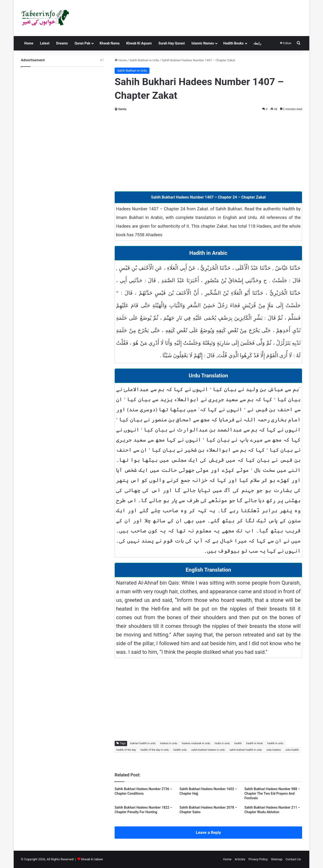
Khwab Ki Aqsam (139, 43)
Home (29, 43)
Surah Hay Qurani (171, 43)
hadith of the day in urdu (155, 750)
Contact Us (293, 859)
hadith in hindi (255, 743)
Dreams (62, 43)
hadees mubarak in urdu (196, 743)
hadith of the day (126, 750)
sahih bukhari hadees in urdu (208, 750)
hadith (238, 743)
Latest (45, 43)
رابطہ (257, 43)
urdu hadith (292, 750)
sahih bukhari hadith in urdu (246, 750)
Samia (122, 109)
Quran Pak (82, 43)
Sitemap (277, 859)
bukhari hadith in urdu (143, 743)
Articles (240, 859)
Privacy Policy (258, 859)
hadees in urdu (169, 743)
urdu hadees (274, 750)
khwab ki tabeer (92, 859)
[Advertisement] (208, 150)
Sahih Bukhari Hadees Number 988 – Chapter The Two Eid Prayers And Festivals (272, 793)
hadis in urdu (222, 743)
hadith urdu (180, 750)
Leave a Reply (208, 832)
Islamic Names (203, 43)
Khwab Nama (109, 43)
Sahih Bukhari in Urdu (144, 60)
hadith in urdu (275, 743)
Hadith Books (233, 43)
